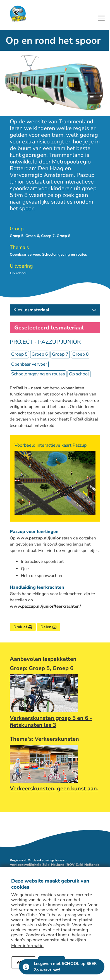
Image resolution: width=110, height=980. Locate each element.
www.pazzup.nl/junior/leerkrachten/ (45, 606)
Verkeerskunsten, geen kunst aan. (54, 789)
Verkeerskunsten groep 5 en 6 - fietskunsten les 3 (51, 722)
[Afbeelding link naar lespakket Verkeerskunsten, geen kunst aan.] (44, 764)
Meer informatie (27, 946)
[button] (55, 310)
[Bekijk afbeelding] (55, 483)
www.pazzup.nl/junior (39, 538)
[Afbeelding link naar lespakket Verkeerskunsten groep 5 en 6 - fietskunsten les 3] (44, 693)
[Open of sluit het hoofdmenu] (101, 18)
